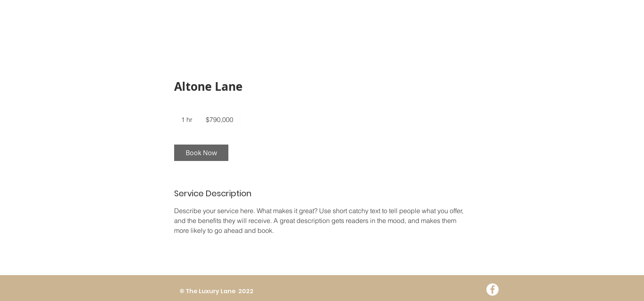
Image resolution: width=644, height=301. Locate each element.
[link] (201, 153)
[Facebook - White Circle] (492, 290)
